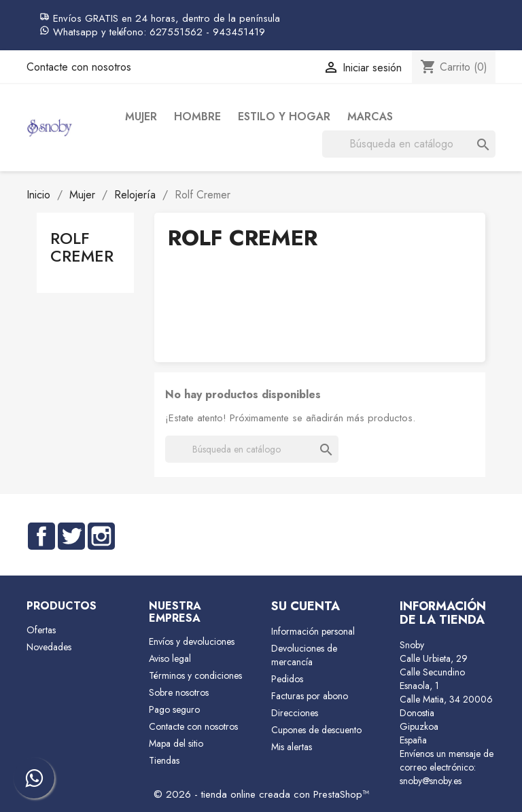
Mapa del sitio (176, 743)
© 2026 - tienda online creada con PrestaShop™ (261, 794)
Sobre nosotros (179, 692)
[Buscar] (409, 144)
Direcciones (295, 713)
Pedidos (287, 679)
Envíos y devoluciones (192, 641)
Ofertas (41, 630)
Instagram (101, 536)
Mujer (141, 117)
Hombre (197, 117)
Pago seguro (174, 709)
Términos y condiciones (195, 675)
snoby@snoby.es (431, 781)
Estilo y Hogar (284, 117)
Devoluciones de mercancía (304, 655)
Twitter (71, 536)
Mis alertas (292, 747)
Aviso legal (170, 658)
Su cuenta (306, 606)
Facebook (41, 536)
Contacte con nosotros (79, 67)
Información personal (313, 631)
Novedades (49, 647)
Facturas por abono (310, 696)
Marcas (370, 117)
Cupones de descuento (316, 730)
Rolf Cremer (82, 247)
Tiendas (164, 760)
